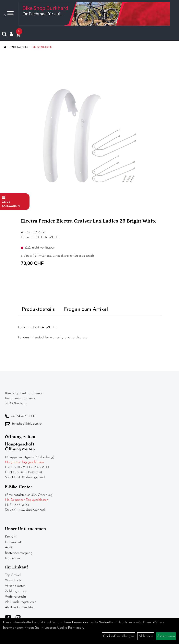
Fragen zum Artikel (86, 309)
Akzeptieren (166, 636)
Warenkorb (13, 580)
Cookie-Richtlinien (70, 628)
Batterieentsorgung (19, 553)
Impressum (12, 558)
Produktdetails (38, 309)
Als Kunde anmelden (20, 608)
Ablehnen (146, 636)
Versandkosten (15, 586)
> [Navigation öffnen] (9, 13)
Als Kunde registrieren (21, 602)
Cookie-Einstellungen (119, 636)
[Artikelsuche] (4, 35)
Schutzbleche (42, 47)
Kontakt (11, 537)
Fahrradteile (19, 47)
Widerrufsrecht (16, 597)
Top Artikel (13, 575)
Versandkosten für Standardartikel (73, 256)
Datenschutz (14, 542)
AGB (8, 547)
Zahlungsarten (16, 591)
